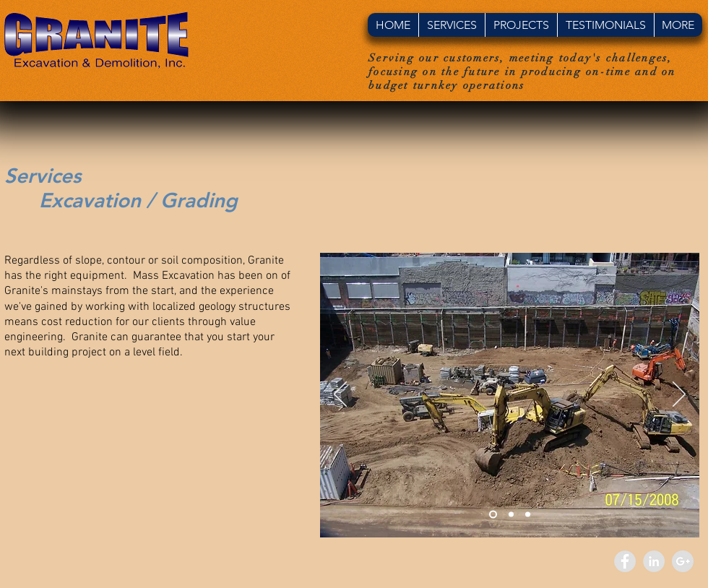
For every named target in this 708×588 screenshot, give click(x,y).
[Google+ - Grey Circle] (683, 561)
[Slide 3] (528, 515)
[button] (452, 25)
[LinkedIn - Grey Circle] (654, 561)
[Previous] (340, 395)
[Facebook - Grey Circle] (625, 561)
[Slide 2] (511, 515)
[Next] (679, 395)
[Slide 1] (493, 515)
